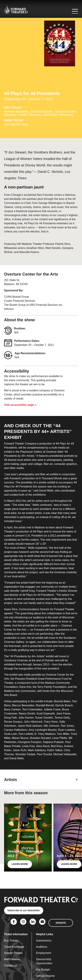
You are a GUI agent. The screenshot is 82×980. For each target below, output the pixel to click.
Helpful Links (44, 934)
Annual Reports (45, 976)
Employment (43, 953)
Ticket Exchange (14, 947)
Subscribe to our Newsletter (24, 910)
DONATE (61, 923)
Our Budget (43, 970)
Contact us (11, 965)
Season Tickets (13, 953)
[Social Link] (14, 922)
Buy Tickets (11, 941)
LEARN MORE (20, 864)
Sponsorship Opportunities (44, 961)
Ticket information (16, 934)
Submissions (44, 941)
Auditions (42, 947)
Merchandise (12, 959)
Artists (11, 780)
